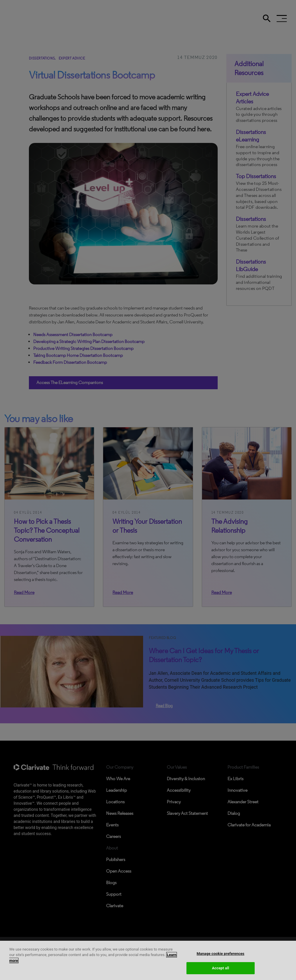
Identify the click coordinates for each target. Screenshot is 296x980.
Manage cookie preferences (220, 967)
